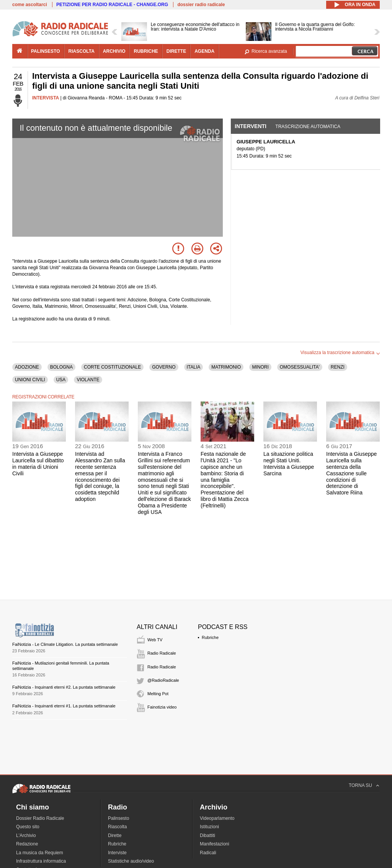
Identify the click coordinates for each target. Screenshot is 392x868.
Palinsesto (118, 818)
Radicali (208, 853)
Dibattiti (207, 835)
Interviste (117, 853)
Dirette (115, 835)
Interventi (251, 126)
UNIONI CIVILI (30, 380)
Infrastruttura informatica (41, 861)
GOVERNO (164, 367)
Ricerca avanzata (269, 51)
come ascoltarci (30, 5)
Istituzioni (209, 827)
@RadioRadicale (163, 680)
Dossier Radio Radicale (40, 818)
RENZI (338, 367)
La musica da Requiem (40, 853)
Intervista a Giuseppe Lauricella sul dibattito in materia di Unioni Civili (38, 463)
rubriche (146, 51)
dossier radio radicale (201, 5)
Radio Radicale (162, 653)
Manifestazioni (215, 844)
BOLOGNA (61, 367)
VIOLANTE (88, 380)
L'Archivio (26, 835)
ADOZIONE (27, 367)
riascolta (82, 51)
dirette (176, 51)
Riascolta (117, 827)
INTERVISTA (46, 98)
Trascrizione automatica (308, 127)
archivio (114, 51)
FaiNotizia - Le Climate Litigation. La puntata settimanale (65, 644)
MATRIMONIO (226, 367)
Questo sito (28, 827)
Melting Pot (158, 694)
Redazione (27, 844)
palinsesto (46, 51)
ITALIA (194, 367)
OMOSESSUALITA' (300, 367)
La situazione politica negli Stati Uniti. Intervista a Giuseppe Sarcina (289, 463)
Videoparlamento (217, 818)
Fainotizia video (162, 707)
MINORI (260, 367)
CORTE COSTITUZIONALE (112, 367)
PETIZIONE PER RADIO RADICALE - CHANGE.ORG (112, 5)
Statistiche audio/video (131, 861)
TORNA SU (360, 785)
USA (61, 380)
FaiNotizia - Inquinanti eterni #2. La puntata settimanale (64, 687)
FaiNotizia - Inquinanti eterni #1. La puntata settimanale (64, 706)
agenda (204, 51)
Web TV (155, 640)
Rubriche (210, 637)
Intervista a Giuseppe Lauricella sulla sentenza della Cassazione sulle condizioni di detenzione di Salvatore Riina (351, 473)
